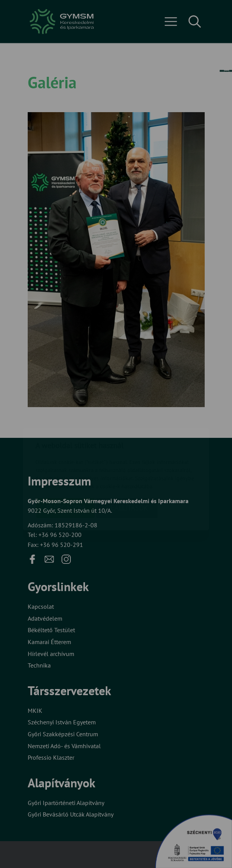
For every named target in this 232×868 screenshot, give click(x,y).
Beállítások (127, 463)
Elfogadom (65, 463)
